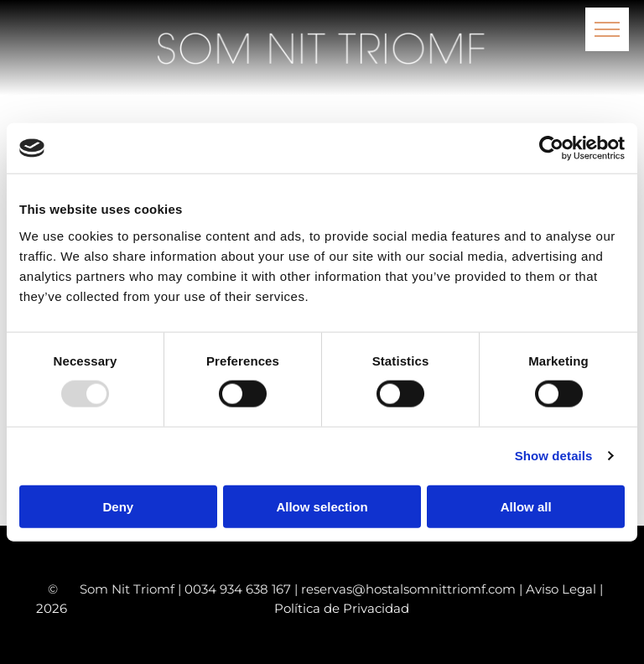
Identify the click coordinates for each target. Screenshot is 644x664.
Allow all (526, 506)
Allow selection (322, 506)
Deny (118, 506)
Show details (554, 456)
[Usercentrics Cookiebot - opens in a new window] (551, 148)
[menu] (607, 29)
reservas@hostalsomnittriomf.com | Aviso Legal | (452, 589)
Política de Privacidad (342, 608)
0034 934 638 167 (238, 589)
